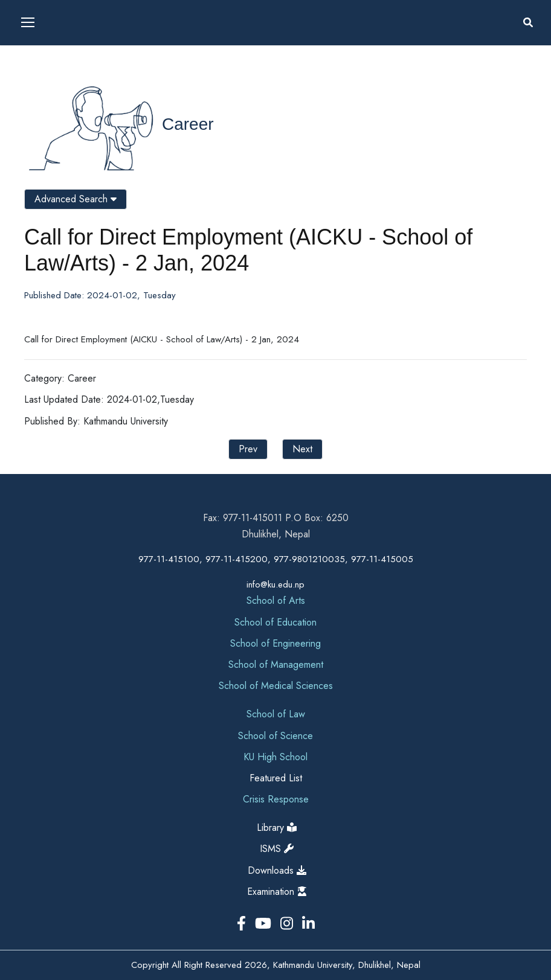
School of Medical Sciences (276, 686)
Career (188, 124)
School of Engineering (275, 643)
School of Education (275, 622)
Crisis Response (276, 799)
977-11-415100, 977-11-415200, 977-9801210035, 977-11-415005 (276, 559)
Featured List (276, 778)
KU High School (275, 757)
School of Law (276, 714)
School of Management (276, 665)
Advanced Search (76, 199)
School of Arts (276, 600)
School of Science (275, 736)
